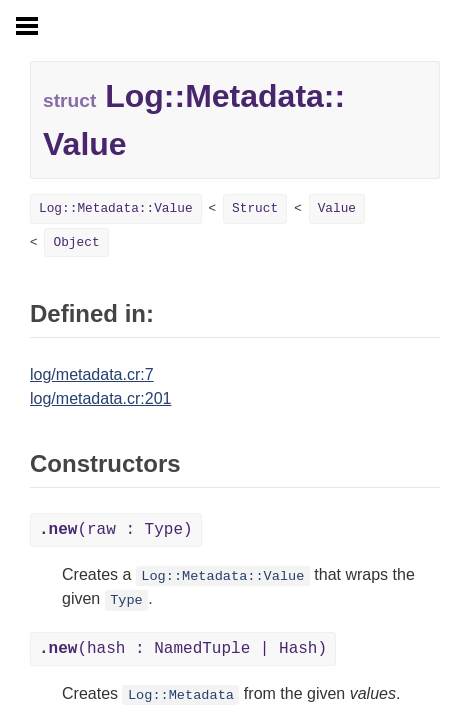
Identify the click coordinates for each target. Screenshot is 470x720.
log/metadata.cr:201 (100, 398)
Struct (255, 208)
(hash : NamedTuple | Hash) (183, 649)
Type (126, 600)
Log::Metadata (181, 695)
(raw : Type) (116, 530)
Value (337, 208)
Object (76, 242)
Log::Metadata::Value (116, 208)
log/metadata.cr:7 (92, 374)
